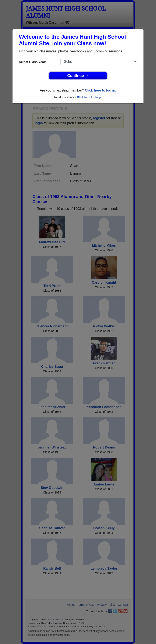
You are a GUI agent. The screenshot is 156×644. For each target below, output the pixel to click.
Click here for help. (89, 97)
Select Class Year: (33, 62)
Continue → (78, 76)
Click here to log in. (100, 90)
